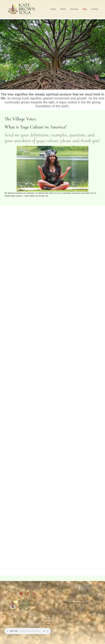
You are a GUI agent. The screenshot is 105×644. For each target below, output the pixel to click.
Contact (95, 9)
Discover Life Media (81, 603)
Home (53, 9)
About (63, 9)
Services (74, 9)
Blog (85, 9)
